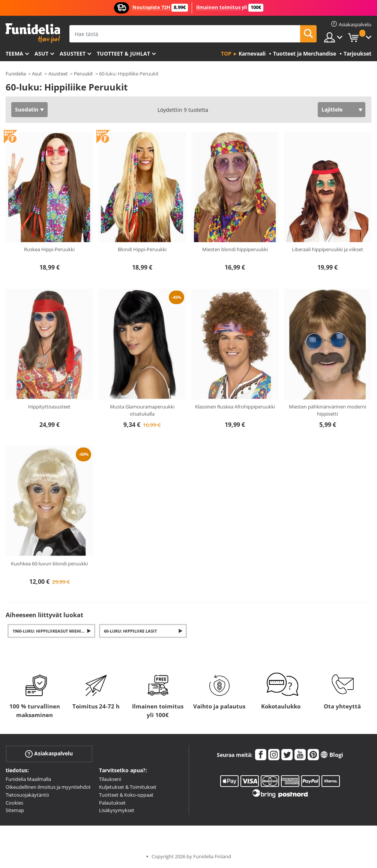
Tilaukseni (110, 779)
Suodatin (27, 109)
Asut (41, 53)
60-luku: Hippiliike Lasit (130, 631)
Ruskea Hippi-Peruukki (49, 249)
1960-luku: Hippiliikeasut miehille (50, 631)
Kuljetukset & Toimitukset (128, 787)
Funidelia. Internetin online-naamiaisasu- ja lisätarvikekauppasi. (33, 33)
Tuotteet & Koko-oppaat (126, 795)
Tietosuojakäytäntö (27, 795)
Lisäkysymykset (117, 810)
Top (226, 53)
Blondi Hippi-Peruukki (142, 249)
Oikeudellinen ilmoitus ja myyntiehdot (48, 787)
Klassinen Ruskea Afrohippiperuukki (235, 407)
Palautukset (112, 803)
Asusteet (73, 53)
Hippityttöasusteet (49, 407)
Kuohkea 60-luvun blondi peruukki (49, 564)
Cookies (14, 803)
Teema (14, 53)
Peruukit (83, 74)
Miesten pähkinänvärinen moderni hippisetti (327, 410)
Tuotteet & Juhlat (123, 53)
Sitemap (15, 810)
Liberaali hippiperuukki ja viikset (327, 249)
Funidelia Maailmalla (28, 779)
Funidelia (16, 74)
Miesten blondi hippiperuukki (235, 249)
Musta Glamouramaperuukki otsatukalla (142, 410)
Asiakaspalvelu (49, 754)
